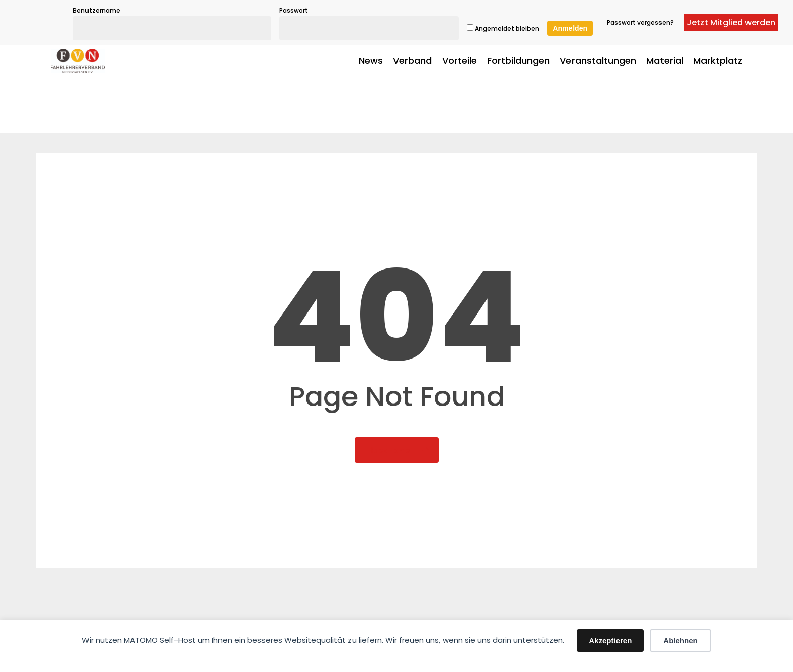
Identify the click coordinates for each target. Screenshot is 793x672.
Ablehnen (680, 640)
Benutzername (97, 10)
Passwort (294, 10)
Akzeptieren (610, 640)
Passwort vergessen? (640, 23)
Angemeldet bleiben (503, 29)
